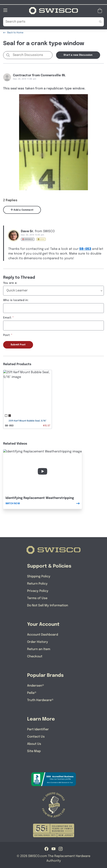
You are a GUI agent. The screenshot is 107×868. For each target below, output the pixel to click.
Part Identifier (38, 729)
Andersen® (36, 686)
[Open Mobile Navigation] (5, 10)
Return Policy (37, 584)
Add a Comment (22, 210)
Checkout (35, 656)
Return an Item (39, 649)
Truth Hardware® (40, 700)
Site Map (34, 751)
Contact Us (36, 737)
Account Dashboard (43, 635)
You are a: (10, 283)
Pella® (32, 693)
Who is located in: (16, 300)
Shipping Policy (39, 576)
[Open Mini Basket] (101, 10)
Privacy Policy (38, 591)
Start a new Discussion (78, 55)
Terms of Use (37, 598)
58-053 (85, 249)
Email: (7, 318)
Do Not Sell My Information (48, 605)
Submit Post (18, 345)
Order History (38, 642)
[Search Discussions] (32, 55)
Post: (7, 335)
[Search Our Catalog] (48, 22)
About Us (34, 744)
